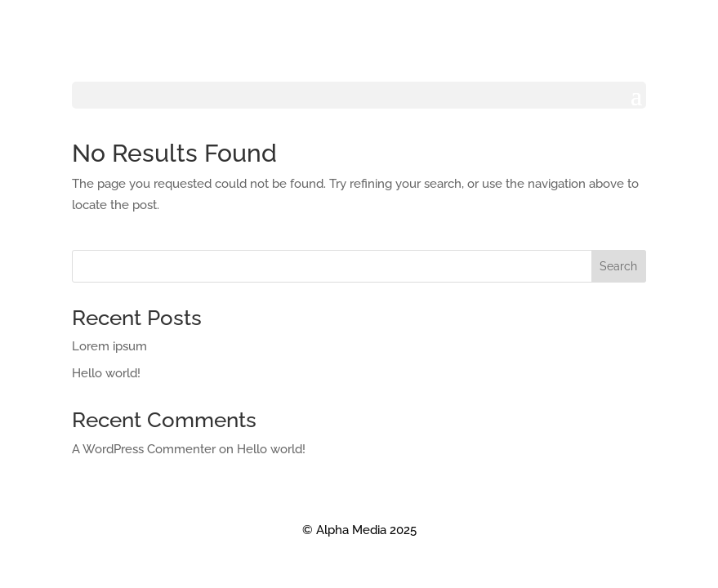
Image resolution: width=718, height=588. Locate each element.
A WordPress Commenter (144, 449)
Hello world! (106, 373)
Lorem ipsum (109, 346)
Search (618, 266)
